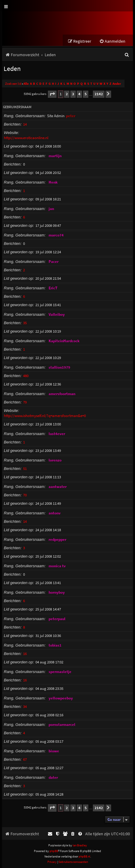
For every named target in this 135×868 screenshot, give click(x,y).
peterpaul (57, 619)
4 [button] (79, 94)
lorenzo (55, 460)
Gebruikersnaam (17, 107)
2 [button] (67, 94)
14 (25, 124)
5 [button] (86, 94)
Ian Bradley (80, 845)
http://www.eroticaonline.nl (26, 138)
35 (25, 323)
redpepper (57, 539)
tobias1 (55, 645)
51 (25, 469)
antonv (55, 513)
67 (25, 759)
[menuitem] (112, 41)
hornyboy (57, 592)
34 (25, 707)
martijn (55, 156)
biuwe (54, 751)
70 (25, 495)
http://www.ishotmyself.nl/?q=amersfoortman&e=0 (45, 416)
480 (26, 376)
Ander (117, 84)
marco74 (56, 235)
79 (25, 402)
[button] (52, 94)
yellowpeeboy (61, 698)
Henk (53, 182)
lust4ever (57, 434)
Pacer (54, 262)
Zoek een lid (13, 84)
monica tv (57, 566)
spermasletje (60, 672)
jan (51, 209)
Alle (26, 84)
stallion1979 (59, 367)
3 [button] (73, 94)
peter (71, 116)
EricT (53, 288)
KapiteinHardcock (64, 341)
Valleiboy (57, 314)
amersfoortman (62, 394)
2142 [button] (99, 94)
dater (53, 777)
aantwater (58, 487)
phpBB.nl (84, 856)
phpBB (54, 851)
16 (25, 654)
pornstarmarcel (62, 725)
